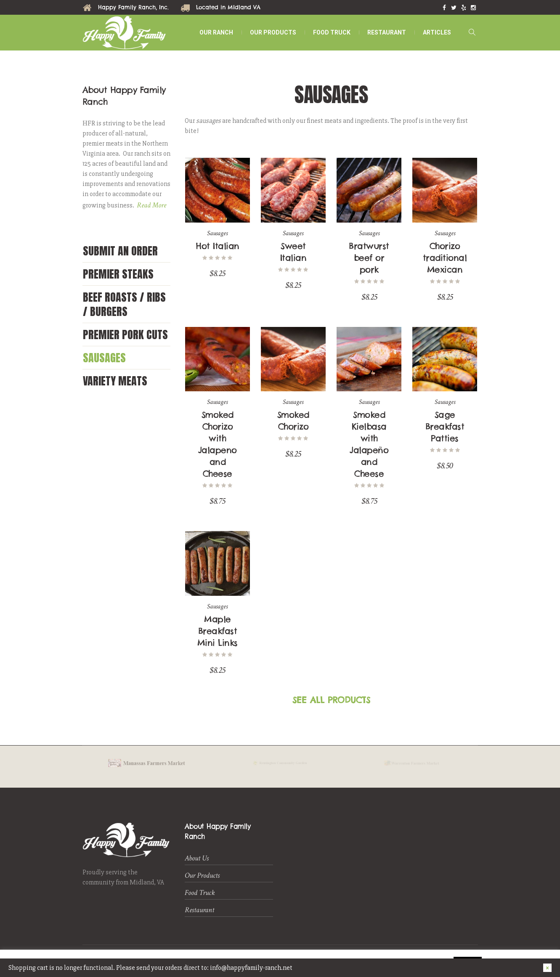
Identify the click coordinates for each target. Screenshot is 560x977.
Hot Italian (218, 246)
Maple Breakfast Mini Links (218, 631)
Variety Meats (115, 381)
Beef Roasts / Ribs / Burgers (124, 304)
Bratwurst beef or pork (369, 258)
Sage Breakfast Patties (445, 426)
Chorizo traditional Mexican (445, 258)
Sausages (104, 358)
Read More (151, 205)
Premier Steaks (118, 274)
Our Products (202, 875)
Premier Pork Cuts (125, 335)
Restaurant (199, 910)
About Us (197, 858)
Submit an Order (120, 251)
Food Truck (200, 893)
